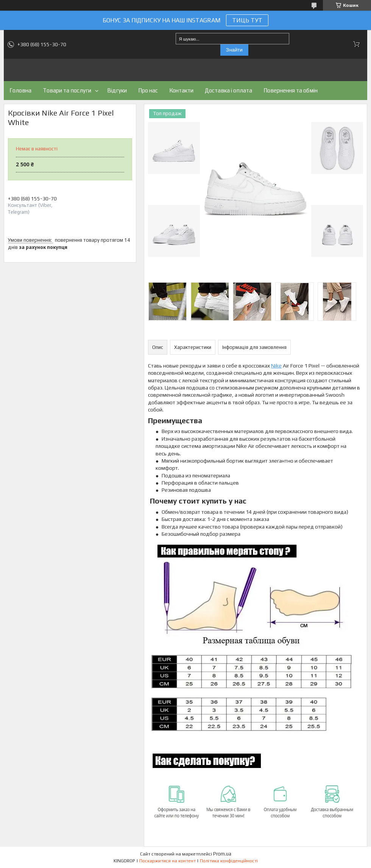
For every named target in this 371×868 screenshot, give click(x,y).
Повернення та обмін (291, 90)
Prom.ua (222, 854)
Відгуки (117, 90)
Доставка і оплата (228, 90)
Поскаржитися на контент (168, 861)
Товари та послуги (67, 90)
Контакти (181, 90)
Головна (20, 90)
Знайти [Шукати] (234, 50)
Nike (276, 366)
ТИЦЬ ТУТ (247, 20)
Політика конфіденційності (229, 861)
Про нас (148, 90)
